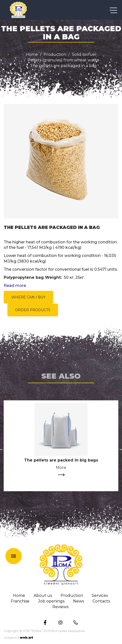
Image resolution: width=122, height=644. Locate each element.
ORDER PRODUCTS (33, 310)
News (78, 601)
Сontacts (101, 601)
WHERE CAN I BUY (28, 297)
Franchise (20, 601)
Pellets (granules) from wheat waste (63, 60)
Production (55, 55)
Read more (15, 286)
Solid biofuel (84, 55)
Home (32, 55)
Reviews (60, 607)
